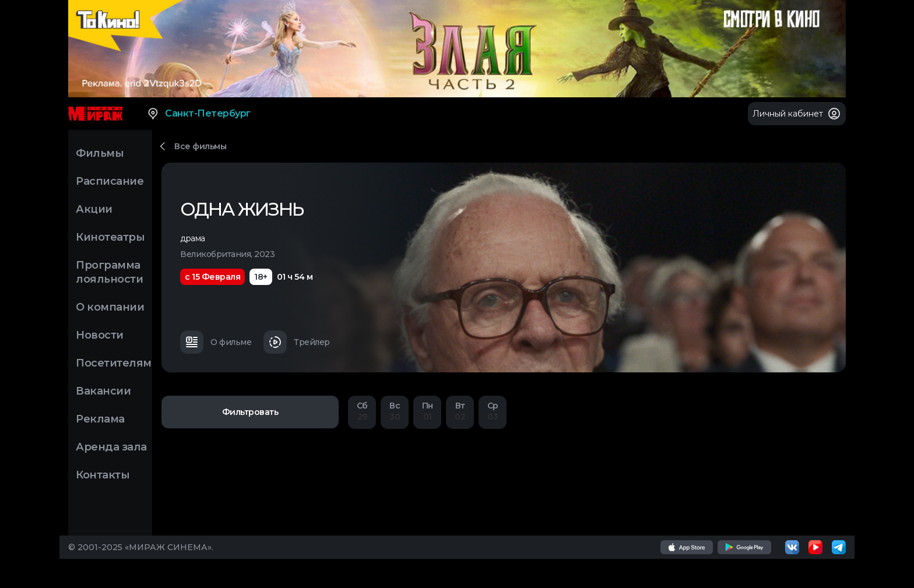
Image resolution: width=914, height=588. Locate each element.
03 (493, 411)
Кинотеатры (110, 237)
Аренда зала (111, 447)
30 (395, 411)
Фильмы (100, 153)
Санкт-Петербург (198, 114)
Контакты (103, 475)
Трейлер (297, 342)
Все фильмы (200, 146)
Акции (94, 209)
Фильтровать (250, 412)
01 (427, 411)
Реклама (100, 419)
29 (362, 411)
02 (460, 411)
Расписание (110, 181)
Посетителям (114, 363)
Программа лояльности (109, 272)
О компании (110, 307)
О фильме (216, 342)
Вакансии (103, 391)
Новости (100, 335)
